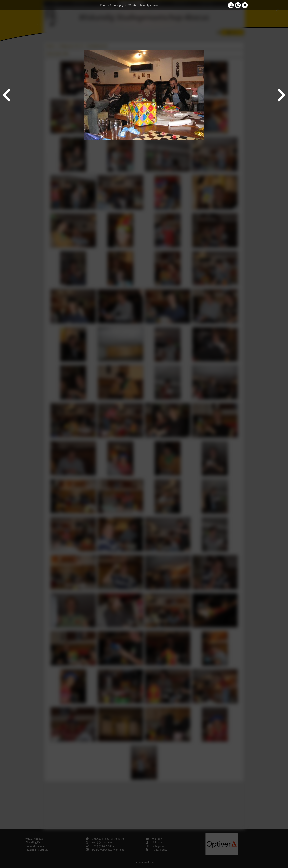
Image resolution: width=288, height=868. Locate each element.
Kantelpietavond (150, 5)
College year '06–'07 (124, 5)
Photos (104, 5)
